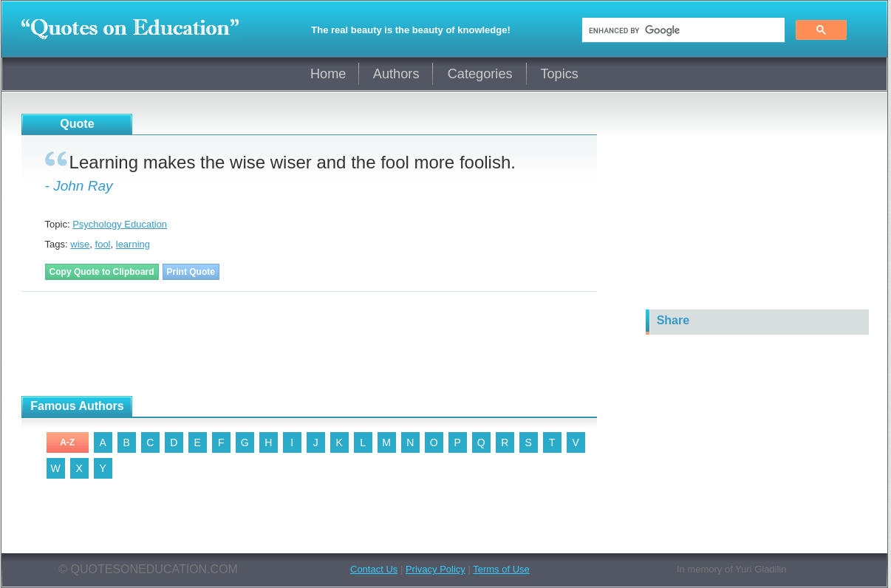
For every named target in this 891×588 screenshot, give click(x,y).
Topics (559, 74)
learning (133, 244)
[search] (682, 30)
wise (80, 244)
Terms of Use (501, 569)
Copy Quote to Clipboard (102, 272)
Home (328, 74)
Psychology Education (120, 224)
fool (103, 244)
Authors (396, 74)
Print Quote (191, 272)
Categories (480, 74)
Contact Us (374, 569)
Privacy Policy (436, 569)
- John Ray (79, 186)
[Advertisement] (194, 344)
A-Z (67, 442)
